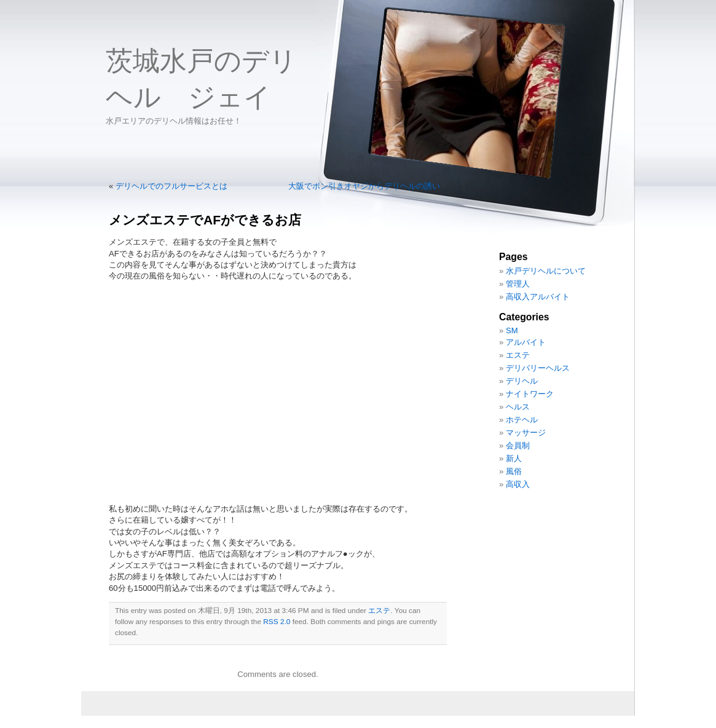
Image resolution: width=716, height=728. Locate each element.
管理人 (518, 284)
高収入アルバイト (538, 297)
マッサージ (526, 433)
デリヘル (522, 381)
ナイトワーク (530, 394)
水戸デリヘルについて (546, 271)
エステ (379, 611)
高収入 (518, 484)
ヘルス (518, 407)
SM (512, 330)
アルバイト (526, 342)
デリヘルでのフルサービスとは (171, 186)
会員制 (518, 445)
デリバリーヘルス (538, 368)
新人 (514, 458)
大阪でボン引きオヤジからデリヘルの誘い (364, 186)
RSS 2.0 (277, 622)
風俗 (514, 471)
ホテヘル (522, 420)
